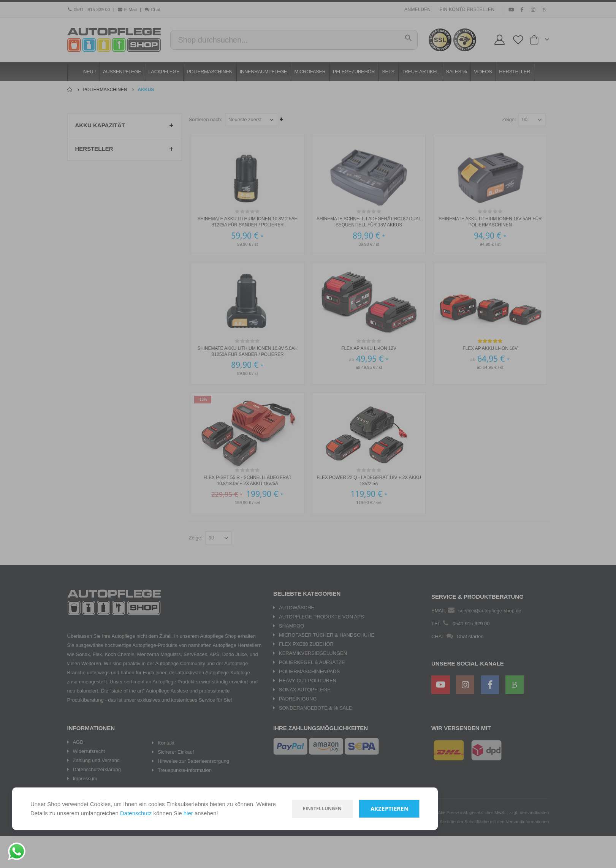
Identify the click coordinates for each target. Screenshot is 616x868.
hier (188, 813)
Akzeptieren (390, 809)
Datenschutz (136, 813)
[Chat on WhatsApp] (17, 851)
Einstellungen (322, 809)
